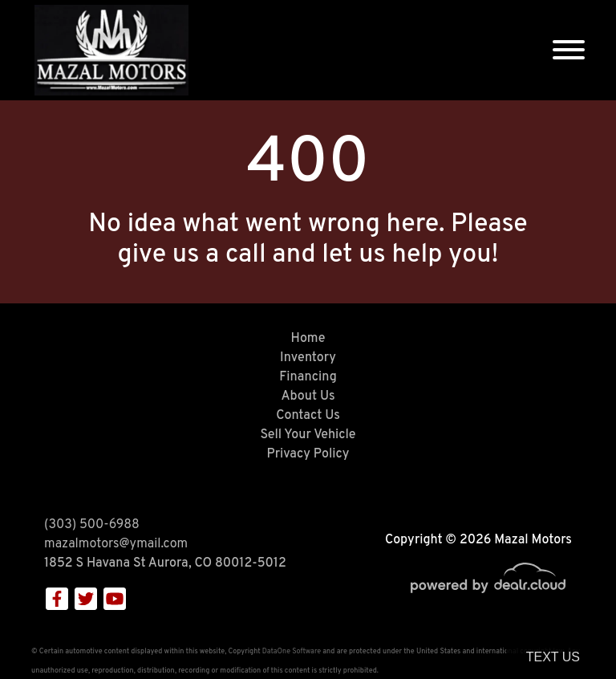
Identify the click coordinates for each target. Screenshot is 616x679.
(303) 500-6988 (92, 525)
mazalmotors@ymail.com (116, 544)
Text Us (553, 657)
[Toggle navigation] (569, 50)
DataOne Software (292, 651)
